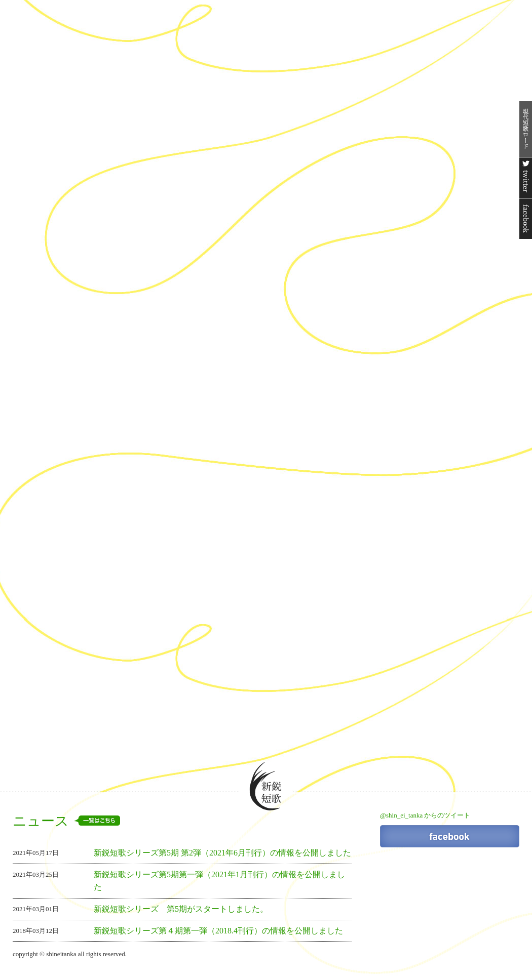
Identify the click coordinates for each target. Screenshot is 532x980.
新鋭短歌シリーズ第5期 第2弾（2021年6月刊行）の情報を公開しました (222, 853)
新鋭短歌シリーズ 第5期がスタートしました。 (181, 909)
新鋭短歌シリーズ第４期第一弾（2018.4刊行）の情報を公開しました (218, 931)
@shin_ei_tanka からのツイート (425, 815)
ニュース (66, 821)
